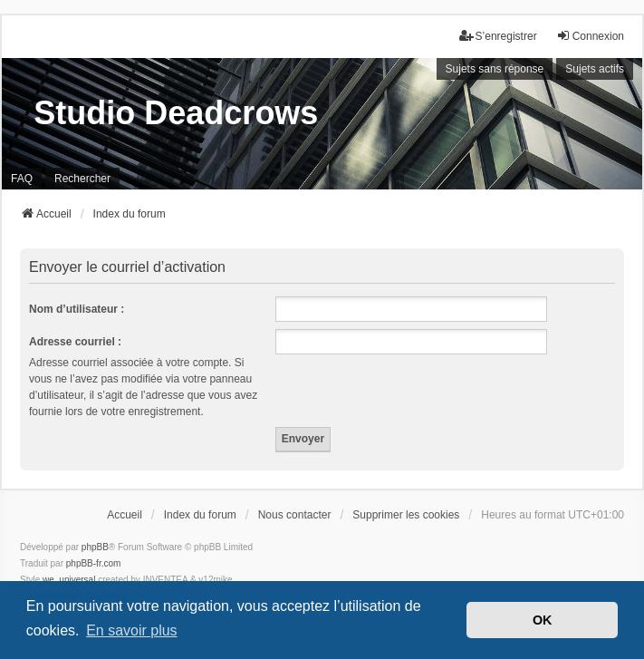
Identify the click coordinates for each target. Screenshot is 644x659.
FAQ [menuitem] (22, 179)
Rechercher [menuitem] (82, 179)
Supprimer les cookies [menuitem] (406, 515)
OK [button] (543, 620)
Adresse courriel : (75, 342)
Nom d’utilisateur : (77, 309)
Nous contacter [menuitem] (295, 515)
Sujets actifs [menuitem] (595, 69)
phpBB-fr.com (94, 563)
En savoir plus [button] (132, 630)
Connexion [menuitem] (590, 36)
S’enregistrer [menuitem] (498, 36)
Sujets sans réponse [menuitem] (495, 69)
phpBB (95, 547)
